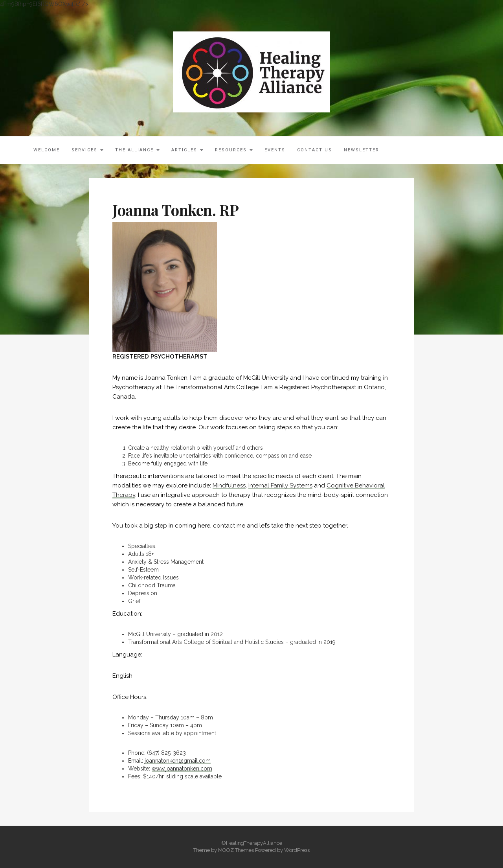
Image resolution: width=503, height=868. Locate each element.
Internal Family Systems (280, 485)
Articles (187, 150)
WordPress (297, 850)
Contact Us (315, 150)
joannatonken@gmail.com (178, 761)
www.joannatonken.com (182, 769)
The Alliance (137, 150)
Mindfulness (229, 485)
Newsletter (362, 150)
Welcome (47, 150)
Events (275, 150)
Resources (234, 150)
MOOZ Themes (236, 850)
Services (87, 150)
